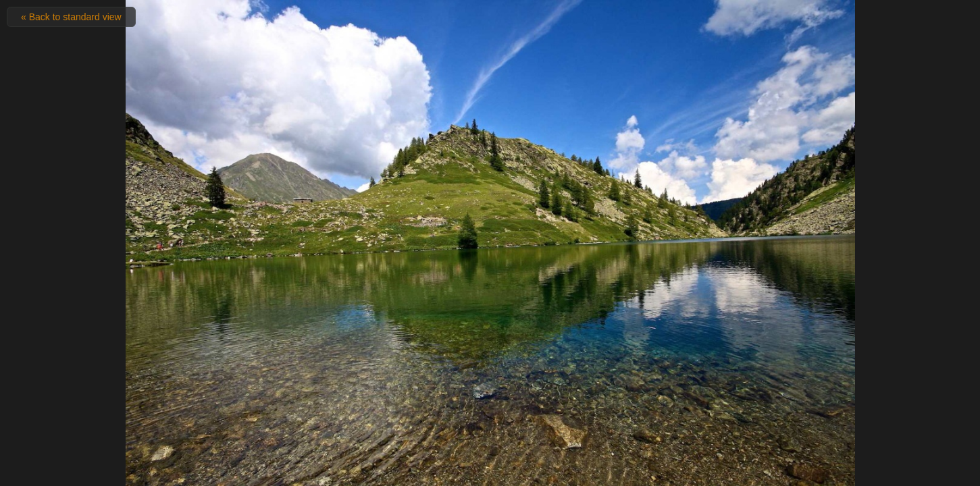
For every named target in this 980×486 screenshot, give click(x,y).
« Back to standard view (71, 17)
